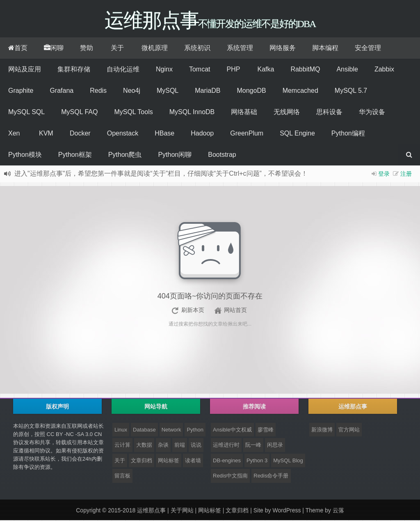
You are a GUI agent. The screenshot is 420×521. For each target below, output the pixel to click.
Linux (121, 430)
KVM (46, 134)
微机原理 (155, 49)
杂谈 (163, 446)
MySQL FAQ (79, 113)
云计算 (122, 446)
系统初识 (197, 49)
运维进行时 (226, 446)
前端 (180, 446)
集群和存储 (74, 70)
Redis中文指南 (230, 476)
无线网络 (287, 113)
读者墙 (193, 461)
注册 (406, 174)
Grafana (62, 91)
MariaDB (208, 91)
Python (195, 430)
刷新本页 (193, 311)
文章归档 (142, 461)
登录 (384, 174)
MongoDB (251, 91)
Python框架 (75, 155)
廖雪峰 (266, 430)
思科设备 (329, 113)
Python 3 (257, 461)
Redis (98, 91)
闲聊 (54, 49)
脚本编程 (325, 49)
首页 (18, 49)
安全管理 (368, 49)
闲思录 (275, 446)
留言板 (122, 476)
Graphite (21, 91)
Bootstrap (222, 155)
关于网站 (182, 511)
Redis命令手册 (271, 476)
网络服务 (283, 49)
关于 (117, 49)
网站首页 (235, 311)
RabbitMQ (305, 70)
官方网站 (349, 430)
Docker (80, 134)
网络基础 (244, 113)
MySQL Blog (288, 461)
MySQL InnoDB (192, 113)
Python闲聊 (175, 155)
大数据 (144, 446)
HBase (164, 134)
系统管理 (240, 49)
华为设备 (372, 113)
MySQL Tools (133, 113)
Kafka (266, 70)
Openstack (123, 134)
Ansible (347, 70)
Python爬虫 (125, 155)
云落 (338, 511)
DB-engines (227, 461)
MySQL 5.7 (351, 91)
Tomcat (200, 70)
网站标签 (169, 461)
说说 (196, 446)
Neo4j (132, 91)
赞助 (87, 49)
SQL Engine (297, 134)
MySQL (168, 91)
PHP (233, 70)
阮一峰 (253, 446)
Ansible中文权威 (232, 430)
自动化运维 (123, 70)
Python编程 (348, 134)
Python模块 (25, 155)
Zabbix (384, 70)
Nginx (164, 70)
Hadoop (202, 134)
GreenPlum (247, 134)
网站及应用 (25, 70)
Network (171, 430)
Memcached (300, 91)
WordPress (286, 511)
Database (144, 430)
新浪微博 (322, 430)
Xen (14, 134)
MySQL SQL (26, 113)
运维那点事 (151, 511)
